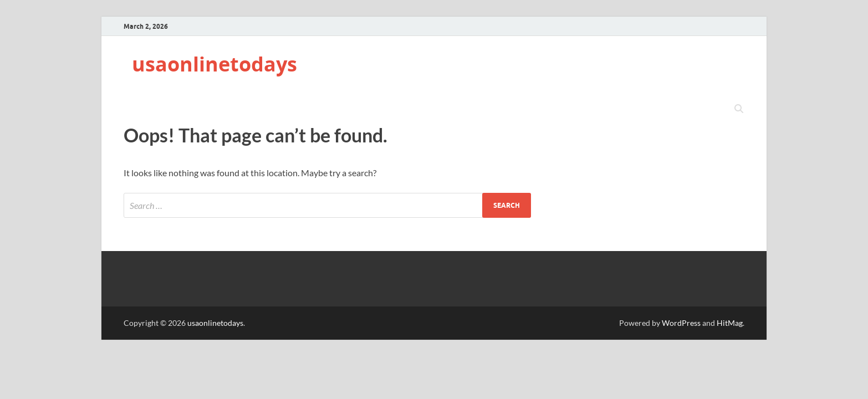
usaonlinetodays (215, 64)
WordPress (681, 323)
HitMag (730, 323)
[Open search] (739, 109)
